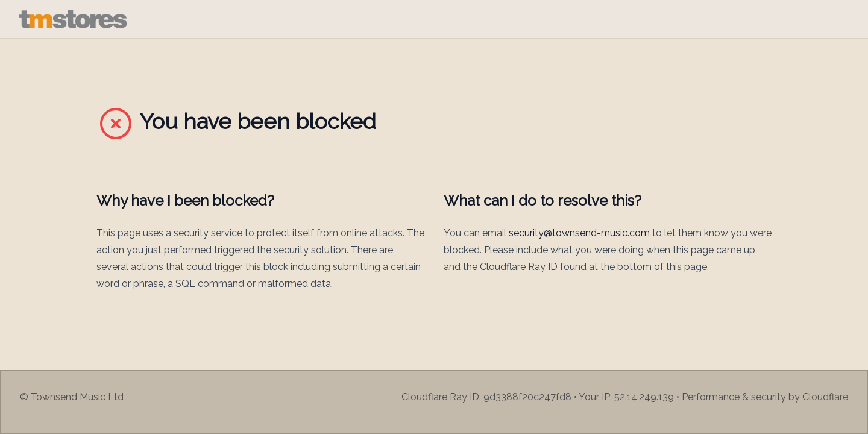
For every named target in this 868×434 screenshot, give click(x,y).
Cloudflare (825, 397)
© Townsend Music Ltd (72, 397)
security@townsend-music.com (579, 233)
